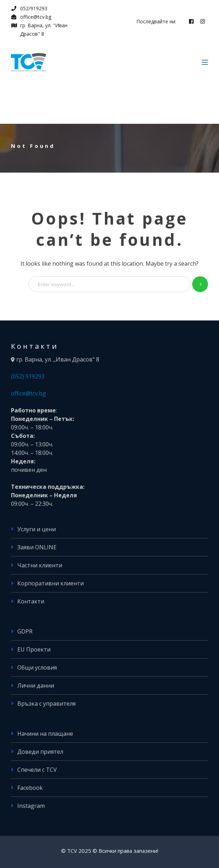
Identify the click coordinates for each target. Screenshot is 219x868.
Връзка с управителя (46, 704)
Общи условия (37, 667)
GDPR (25, 631)
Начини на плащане (45, 734)
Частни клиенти (40, 565)
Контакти (31, 601)
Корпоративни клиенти (51, 583)
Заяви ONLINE (37, 547)
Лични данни (36, 685)
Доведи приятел (40, 752)
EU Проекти (34, 649)
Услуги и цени (37, 529)
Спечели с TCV (37, 770)
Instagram (31, 806)
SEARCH (200, 284)
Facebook (30, 788)
